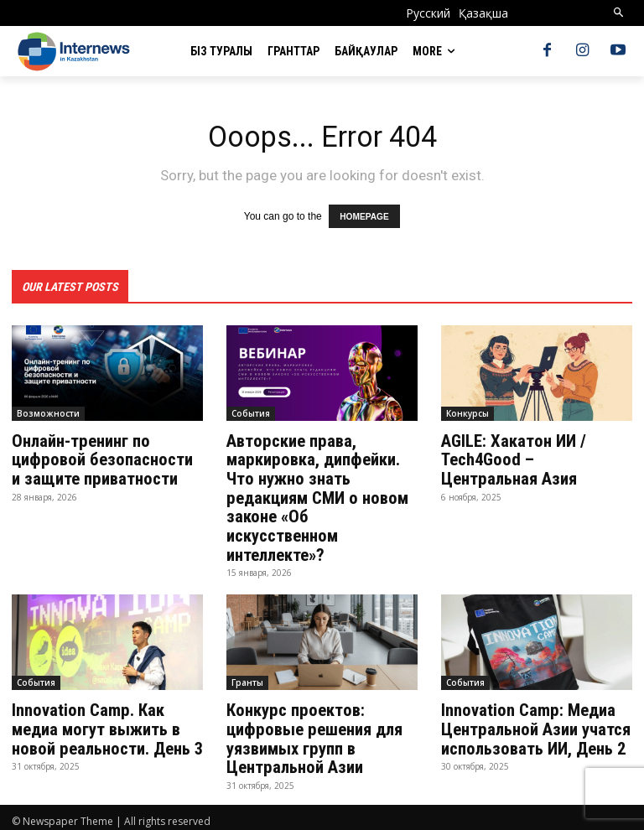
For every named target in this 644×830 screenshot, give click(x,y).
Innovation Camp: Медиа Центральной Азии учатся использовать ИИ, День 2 (533, 724)
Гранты (247, 678)
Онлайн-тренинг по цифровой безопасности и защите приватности (105, 459)
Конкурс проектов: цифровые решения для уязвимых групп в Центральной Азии (312, 734)
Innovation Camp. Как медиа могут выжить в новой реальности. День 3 (105, 724)
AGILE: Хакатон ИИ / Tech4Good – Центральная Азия (535, 459)
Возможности (48, 412)
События (251, 412)
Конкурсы (467, 412)
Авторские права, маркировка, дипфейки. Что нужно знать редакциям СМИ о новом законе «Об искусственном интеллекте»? (315, 495)
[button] (619, 13)
